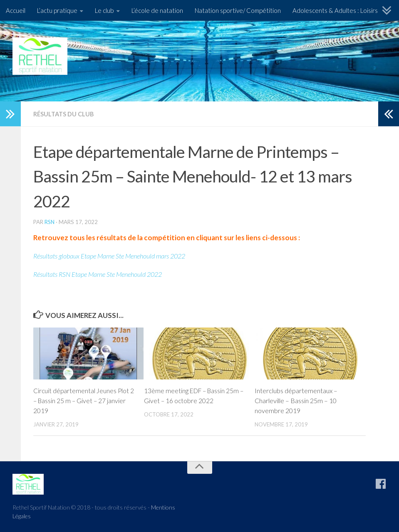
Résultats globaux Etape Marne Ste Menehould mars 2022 (116, 255)
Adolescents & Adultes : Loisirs (335, 10)
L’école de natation (157, 10)
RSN (50, 222)
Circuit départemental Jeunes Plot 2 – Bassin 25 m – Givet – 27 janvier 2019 (83, 400)
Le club (104, 10)
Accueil (16, 10)
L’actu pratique (57, 10)
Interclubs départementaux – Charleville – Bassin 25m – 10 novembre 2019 (296, 400)
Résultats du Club (65, 114)
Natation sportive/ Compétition (238, 10)
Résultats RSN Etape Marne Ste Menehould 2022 (104, 274)
